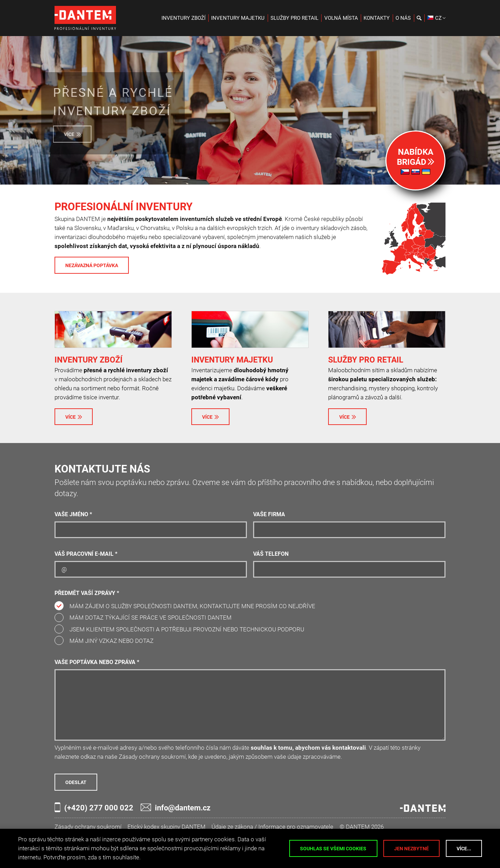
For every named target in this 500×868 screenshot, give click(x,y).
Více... (464, 849)
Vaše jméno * (73, 514)
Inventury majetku (238, 18)
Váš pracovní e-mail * (86, 554)
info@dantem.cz (176, 807)
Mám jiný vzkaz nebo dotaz (111, 641)
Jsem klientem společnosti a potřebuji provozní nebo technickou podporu (187, 629)
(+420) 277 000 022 (94, 807)
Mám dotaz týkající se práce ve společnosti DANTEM (151, 618)
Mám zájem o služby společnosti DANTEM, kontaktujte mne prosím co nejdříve (192, 606)
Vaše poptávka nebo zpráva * (97, 662)
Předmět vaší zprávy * (87, 593)
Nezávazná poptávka (92, 265)
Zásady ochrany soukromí (88, 827)
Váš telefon (271, 554)
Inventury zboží (184, 18)
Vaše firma (269, 514)
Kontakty (377, 18)
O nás (403, 18)
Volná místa (341, 18)
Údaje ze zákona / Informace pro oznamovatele (272, 827)
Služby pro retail (294, 18)
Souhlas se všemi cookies (333, 849)
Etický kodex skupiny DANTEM (166, 827)
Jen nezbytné (411, 849)
